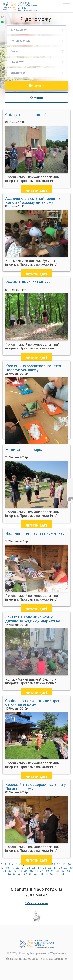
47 (25, 874)
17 (2, 868)
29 (66, 868)
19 (13, 868)
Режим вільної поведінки (28, 282)
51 (46, 874)
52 (52, 874)
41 (58, 871)
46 (20, 874)
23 (34, 868)
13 (53, 864)
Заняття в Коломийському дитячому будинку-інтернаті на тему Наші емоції (33, 619)
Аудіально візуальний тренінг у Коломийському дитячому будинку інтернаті (33, 201)
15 (64, 864)
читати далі (37, 190)
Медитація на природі (25, 450)
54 (62, 874)
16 (69, 864)
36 (31, 871)
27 (55, 868)
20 (18, 868)
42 (63, 871)
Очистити (36, 98)
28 (60, 868)
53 (57, 874)
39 (47, 871)
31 (5, 871)
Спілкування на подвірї (26, 115)
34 (21, 871)
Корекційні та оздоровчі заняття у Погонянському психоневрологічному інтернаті (36, 787)
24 (39, 868)
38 (42, 871)
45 (15, 874)
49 (36, 874)
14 (59, 864)
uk (3, 22)
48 (30, 874)
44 (9, 874)
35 (26, 871)
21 (23, 868)
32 (10, 871)
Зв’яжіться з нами (37, 903)
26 (50, 868)
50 (41, 874)
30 (71, 868)
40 (52, 871)
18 (7, 868)
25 (44, 868)
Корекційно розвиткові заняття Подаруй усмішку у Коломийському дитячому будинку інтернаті (33, 368)
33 (15, 871)
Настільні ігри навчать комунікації (36, 533)
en (3, 17)
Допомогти (36, 86)
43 (68, 871)
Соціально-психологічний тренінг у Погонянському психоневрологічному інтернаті (35, 703)
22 (29, 868)
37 (36, 871)
